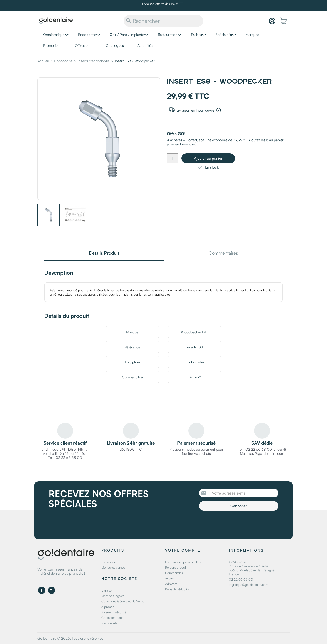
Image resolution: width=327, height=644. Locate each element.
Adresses (171, 584)
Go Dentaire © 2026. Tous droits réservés (70, 638)
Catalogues (115, 45)
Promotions (52, 45)
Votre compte (183, 550)
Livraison (107, 590)
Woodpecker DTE (195, 332)
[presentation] (237, 523)
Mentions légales (113, 596)
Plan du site (109, 623)
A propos (108, 607)
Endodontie (87, 35)
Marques (252, 35)
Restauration (168, 35)
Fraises (196, 35)
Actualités (145, 45)
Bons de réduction (178, 589)
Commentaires (223, 253)
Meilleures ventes (113, 567)
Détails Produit (104, 253)
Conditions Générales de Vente (123, 601)
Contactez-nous (112, 618)
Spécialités (224, 35)
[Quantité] (172, 158)
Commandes (174, 573)
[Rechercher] (163, 21)
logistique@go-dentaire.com (249, 585)
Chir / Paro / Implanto (127, 35)
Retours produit (176, 567)
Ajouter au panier (208, 158)
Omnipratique (54, 35)
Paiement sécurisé (114, 612)
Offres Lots (84, 45)
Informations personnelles (183, 562)
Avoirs (169, 578)
